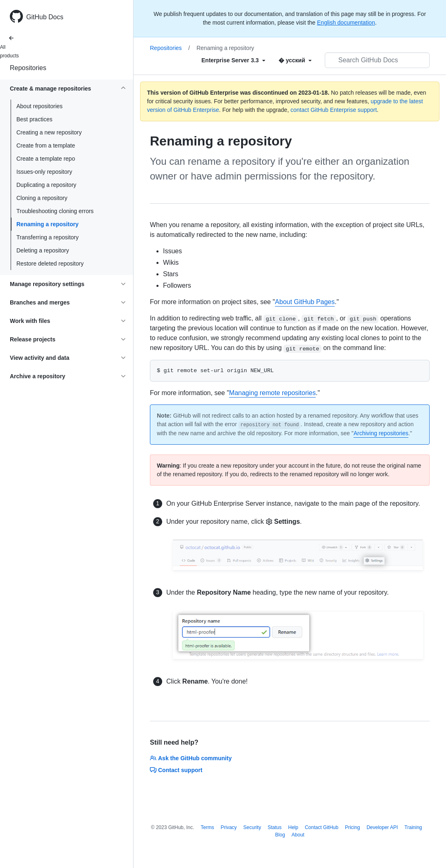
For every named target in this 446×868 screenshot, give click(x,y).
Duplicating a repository (46, 185)
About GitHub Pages (305, 302)
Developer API (382, 827)
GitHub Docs (45, 17)
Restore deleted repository (50, 264)
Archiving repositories (381, 433)
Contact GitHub (321, 827)
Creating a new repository (49, 132)
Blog (280, 835)
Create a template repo (46, 159)
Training (413, 827)
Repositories (28, 68)
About (298, 835)
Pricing (352, 827)
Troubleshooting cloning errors (55, 211)
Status (274, 827)
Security (252, 827)
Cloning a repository (42, 198)
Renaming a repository (48, 224)
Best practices (34, 119)
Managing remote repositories (272, 393)
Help (293, 827)
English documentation (346, 23)
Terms (207, 827)
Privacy (229, 827)
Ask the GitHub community (191, 758)
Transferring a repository (48, 237)
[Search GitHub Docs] (377, 60)
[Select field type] (233, 60)
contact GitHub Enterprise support (334, 110)
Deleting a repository (43, 250)
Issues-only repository (44, 172)
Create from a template (46, 145)
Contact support (176, 770)
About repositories (40, 106)
